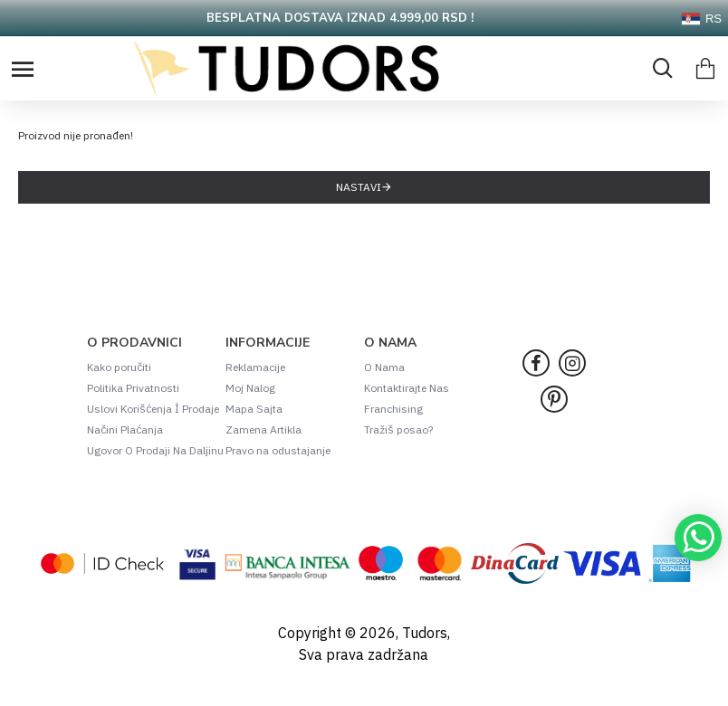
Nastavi (359, 187)
